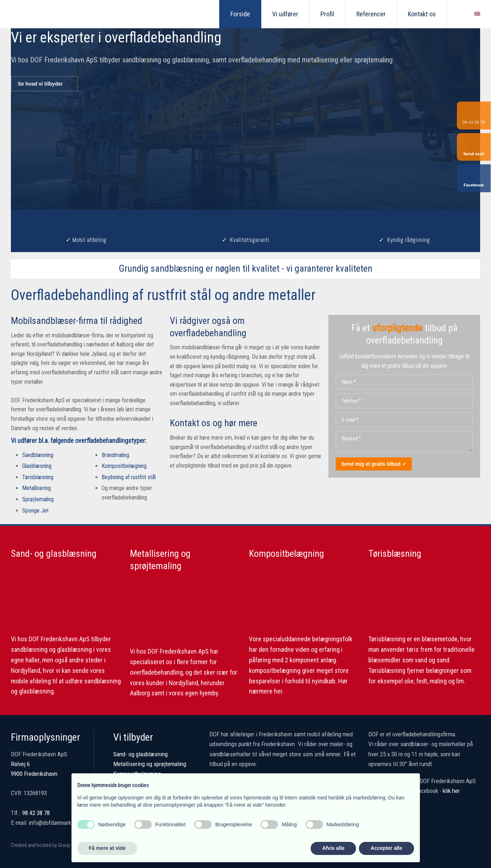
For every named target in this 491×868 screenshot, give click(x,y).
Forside (240, 14)
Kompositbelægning (124, 466)
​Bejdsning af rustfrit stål (129, 477)
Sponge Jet (35, 511)
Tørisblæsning (38, 477)
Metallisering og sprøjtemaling (150, 764)
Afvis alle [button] (333, 848)
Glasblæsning (37, 466)
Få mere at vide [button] (107, 848)
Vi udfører (285, 14)
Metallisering (36, 488)
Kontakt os (422, 14)
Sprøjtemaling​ (38, 499)
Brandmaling (115, 455)
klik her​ (451, 791)
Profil (327, 14)
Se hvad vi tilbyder (40, 84)
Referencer (371, 14)
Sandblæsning (38, 455)
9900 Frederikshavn (34, 774)
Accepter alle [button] (386, 848)
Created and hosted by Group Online (48, 845)
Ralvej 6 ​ (20, 764)
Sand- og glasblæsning (54, 554)
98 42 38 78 (36, 813)
